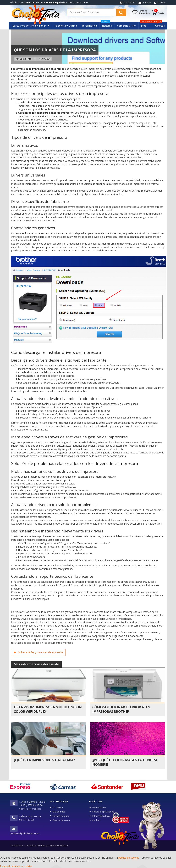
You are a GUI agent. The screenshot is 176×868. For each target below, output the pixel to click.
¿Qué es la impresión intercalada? (44, 760)
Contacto (145, 3)
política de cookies (129, 858)
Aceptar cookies (23, 866)
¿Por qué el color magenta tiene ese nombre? (125, 762)
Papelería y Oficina (66, 26)
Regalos (106, 25)
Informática (90, 26)
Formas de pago (61, 816)
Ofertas (160, 26)
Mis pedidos (59, 812)
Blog (144, 26)
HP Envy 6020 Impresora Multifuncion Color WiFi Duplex (48, 709)
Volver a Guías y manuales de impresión (38, 652)
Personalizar (7, 866)
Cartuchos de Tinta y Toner (31, 26)
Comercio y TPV (126, 26)
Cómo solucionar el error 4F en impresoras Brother (121, 709)
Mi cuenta (161, 3)
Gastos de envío (61, 820)
